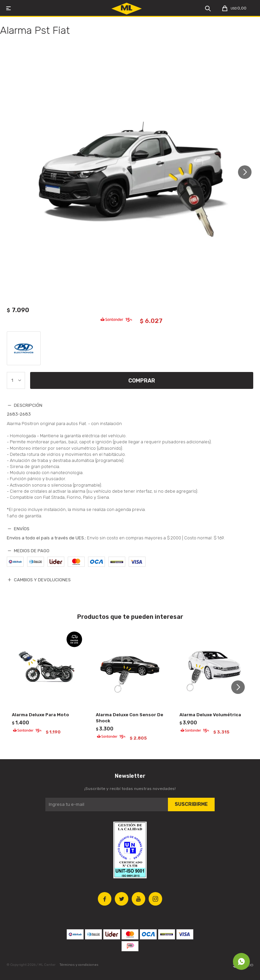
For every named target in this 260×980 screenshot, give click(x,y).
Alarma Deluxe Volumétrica (210, 715)
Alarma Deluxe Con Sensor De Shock (129, 718)
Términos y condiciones (79, 965)
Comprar (142, 381)
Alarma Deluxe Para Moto (40, 715)
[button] (247, 172)
